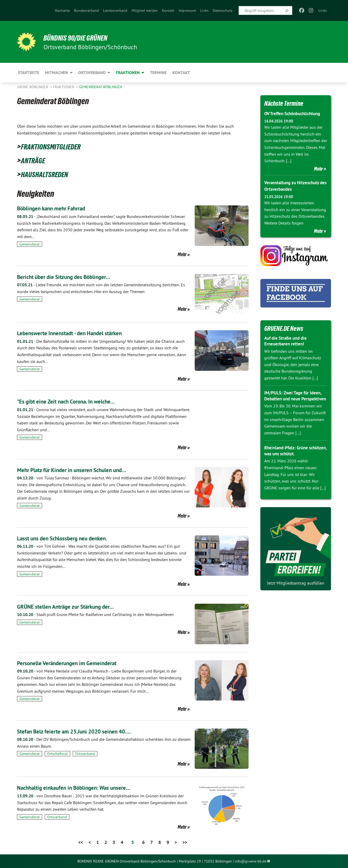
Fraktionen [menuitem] (128, 73)
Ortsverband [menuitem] (92, 73)
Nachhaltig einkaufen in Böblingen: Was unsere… (82, 788)
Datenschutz (223, 10)
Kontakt (168, 10)
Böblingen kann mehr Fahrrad (57, 208)
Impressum (187, 10)
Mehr (182, 254)
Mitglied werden (145, 10)
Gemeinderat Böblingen (100, 87)
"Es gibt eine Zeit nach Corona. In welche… (73, 401)
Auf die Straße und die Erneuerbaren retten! (287, 341)
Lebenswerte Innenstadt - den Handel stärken (77, 333)
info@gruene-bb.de (251, 861)
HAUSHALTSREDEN (49, 174)
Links (204, 10)
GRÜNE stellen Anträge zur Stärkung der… (73, 606)
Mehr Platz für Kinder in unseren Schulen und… (80, 470)
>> (185, 842)
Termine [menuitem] (158, 73)
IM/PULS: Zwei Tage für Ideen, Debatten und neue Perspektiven (294, 399)
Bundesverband (86, 10)
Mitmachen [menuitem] (57, 73)
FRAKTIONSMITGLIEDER (56, 146)
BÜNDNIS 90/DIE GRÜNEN (82, 38)
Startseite (62, 10)
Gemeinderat (30, 244)
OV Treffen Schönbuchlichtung (295, 113)
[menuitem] (62, 10)
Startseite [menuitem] (29, 73)
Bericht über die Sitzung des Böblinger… (70, 277)
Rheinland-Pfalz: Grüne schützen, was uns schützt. (291, 457)
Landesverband (115, 10)
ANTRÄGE (35, 160)
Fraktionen (64, 87)
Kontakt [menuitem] (181, 73)
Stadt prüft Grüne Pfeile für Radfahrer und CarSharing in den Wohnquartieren (95, 614)
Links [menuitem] (323, 10)
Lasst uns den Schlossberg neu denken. (69, 538)
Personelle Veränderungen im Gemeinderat (74, 663)
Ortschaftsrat (57, 754)
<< (81, 842)
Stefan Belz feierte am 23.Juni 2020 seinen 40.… (82, 731)
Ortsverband (85, 754)
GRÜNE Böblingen (33, 87)
